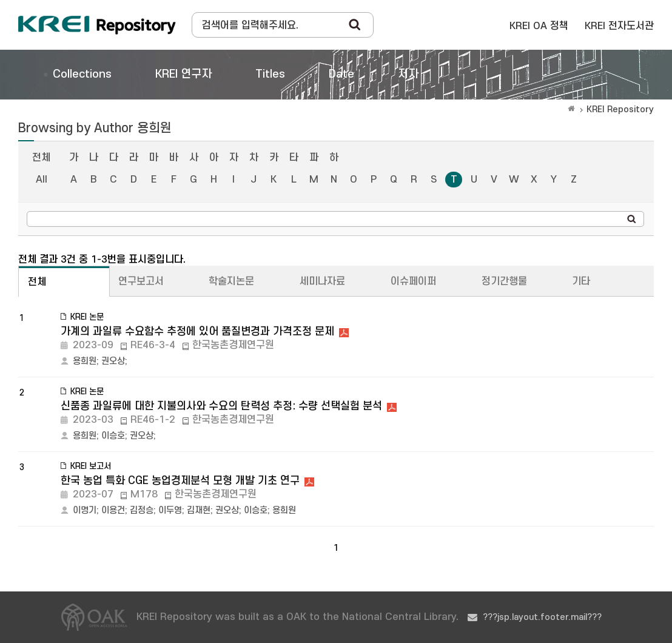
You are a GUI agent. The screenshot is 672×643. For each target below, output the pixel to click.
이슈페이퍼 (413, 281)
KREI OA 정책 (539, 26)
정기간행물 (504, 281)
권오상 (113, 361)
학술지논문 (231, 281)
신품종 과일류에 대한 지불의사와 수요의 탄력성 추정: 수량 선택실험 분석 (221, 406)
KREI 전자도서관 (619, 26)
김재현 (199, 510)
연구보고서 (141, 281)
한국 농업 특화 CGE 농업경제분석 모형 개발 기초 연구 (180, 481)
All (42, 180)
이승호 (113, 436)
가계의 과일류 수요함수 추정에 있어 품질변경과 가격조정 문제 (197, 332)
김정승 (142, 510)
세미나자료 (322, 281)
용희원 (85, 361)
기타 (581, 281)
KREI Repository (620, 109)
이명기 (85, 510)
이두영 (170, 510)
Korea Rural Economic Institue (97, 25)
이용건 (113, 510)
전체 (41, 158)
